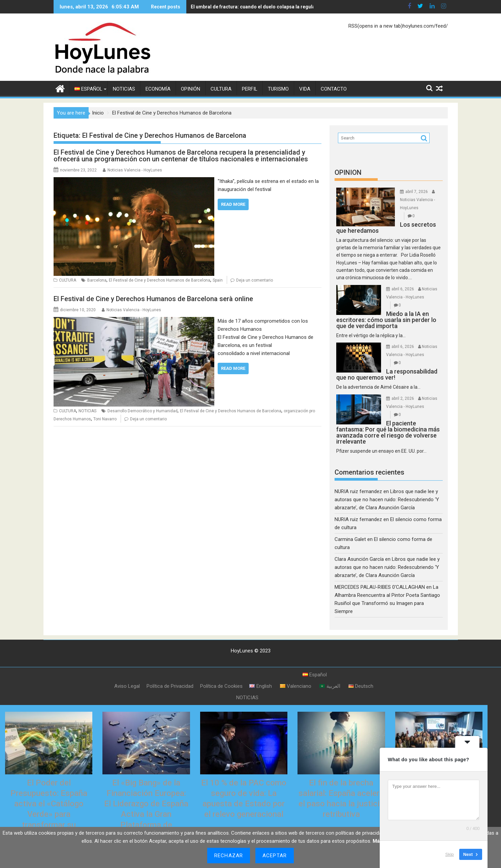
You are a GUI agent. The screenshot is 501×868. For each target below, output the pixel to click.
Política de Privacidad (170, 686)
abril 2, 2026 (403, 398)
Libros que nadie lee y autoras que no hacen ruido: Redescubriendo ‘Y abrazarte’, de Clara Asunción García (387, 500)
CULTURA (221, 89)
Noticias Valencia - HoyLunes (135, 170)
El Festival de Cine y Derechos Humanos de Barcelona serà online (153, 299)
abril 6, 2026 (403, 289)
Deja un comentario (255, 280)
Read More (233, 204)
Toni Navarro (105, 419)
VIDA (305, 89)
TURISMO (278, 89)
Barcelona (97, 280)
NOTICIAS (124, 89)
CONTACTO (334, 89)
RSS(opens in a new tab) (375, 26)
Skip (450, 854)
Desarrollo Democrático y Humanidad (143, 411)
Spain (218, 280)
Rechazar (229, 856)
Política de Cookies (221, 686)
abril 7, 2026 (417, 192)
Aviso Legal (127, 686)
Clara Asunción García (359, 559)
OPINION (348, 172)
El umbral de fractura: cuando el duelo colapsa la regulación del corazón (272, 7)
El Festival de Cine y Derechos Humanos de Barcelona (160, 280)
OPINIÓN (191, 89)
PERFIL (250, 89)
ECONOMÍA (158, 89)
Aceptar (275, 856)
